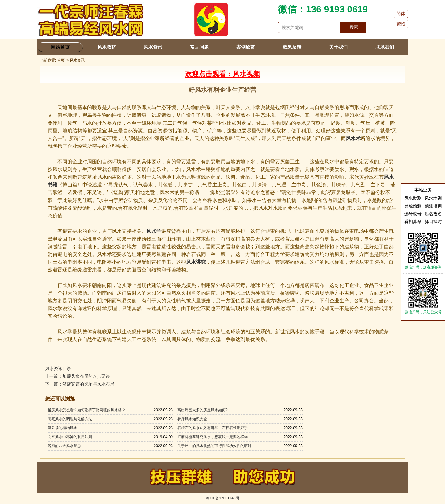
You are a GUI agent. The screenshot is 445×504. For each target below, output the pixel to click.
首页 (61, 60)
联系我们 (385, 47)
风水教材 (107, 47)
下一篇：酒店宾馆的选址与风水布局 (80, 384)
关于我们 (338, 47)
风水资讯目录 (58, 369)
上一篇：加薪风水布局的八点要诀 (78, 376)
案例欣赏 (246, 47)
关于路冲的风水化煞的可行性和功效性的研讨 (214, 446)
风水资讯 (153, 47)
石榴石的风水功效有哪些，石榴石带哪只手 (213, 428)
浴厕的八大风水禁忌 (64, 446)
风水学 (154, 231)
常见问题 (199, 47)
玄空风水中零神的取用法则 (70, 437)
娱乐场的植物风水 (62, 428)
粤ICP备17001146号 (222, 498)
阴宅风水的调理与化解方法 (70, 419)
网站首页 (60, 47)
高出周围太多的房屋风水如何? (203, 410)
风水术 (353, 138)
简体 (401, 14)
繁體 (401, 24)
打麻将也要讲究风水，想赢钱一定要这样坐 (213, 437)
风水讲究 (196, 262)
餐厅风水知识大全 (192, 419)
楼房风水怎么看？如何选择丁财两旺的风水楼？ (87, 410)
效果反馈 (292, 47)
